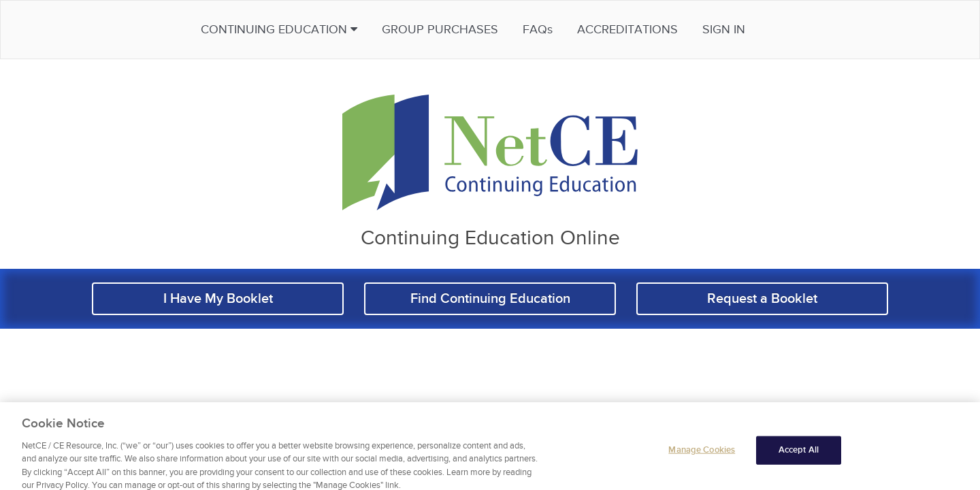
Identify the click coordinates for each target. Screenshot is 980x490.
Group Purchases (477, 30)
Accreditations (664, 30)
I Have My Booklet (218, 299)
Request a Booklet (762, 299)
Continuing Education (316, 30)
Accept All (799, 457)
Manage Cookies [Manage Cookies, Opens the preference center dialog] (702, 457)
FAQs (574, 30)
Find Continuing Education (490, 299)
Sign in (761, 30)
